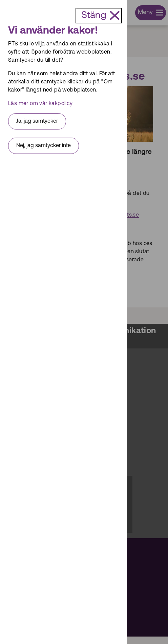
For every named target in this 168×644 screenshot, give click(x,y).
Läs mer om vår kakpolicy (40, 104)
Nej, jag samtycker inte (44, 146)
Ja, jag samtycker (37, 121)
